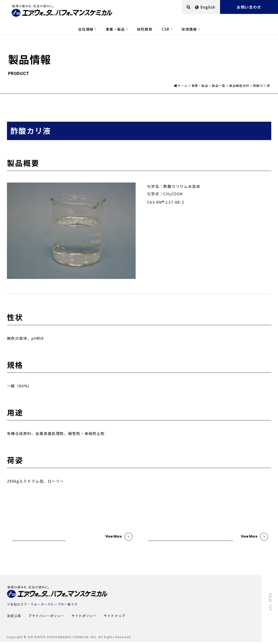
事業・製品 (115, 29)
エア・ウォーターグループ (41, 606)
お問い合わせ (249, 7)
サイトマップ (115, 618)
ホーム (183, 86)
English (205, 7)
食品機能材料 (239, 86)
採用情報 (189, 29)
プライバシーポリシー (46, 618)
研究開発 (145, 29)
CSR (166, 29)
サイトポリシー (84, 618)
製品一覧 (219, 86)
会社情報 (86, 29)
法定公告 (14, 618)
